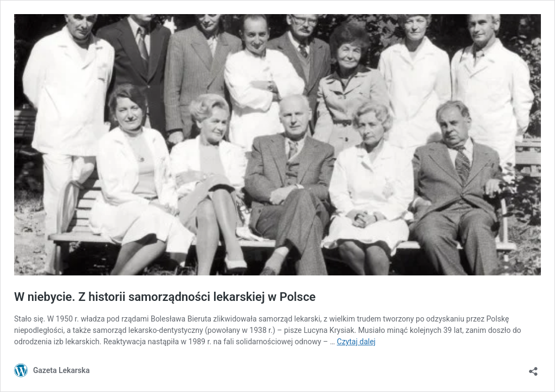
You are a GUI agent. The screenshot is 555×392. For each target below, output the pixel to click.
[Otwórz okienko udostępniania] (533, 368)
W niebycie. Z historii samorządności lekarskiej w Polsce (165, 297)
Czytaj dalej (356, 342)
